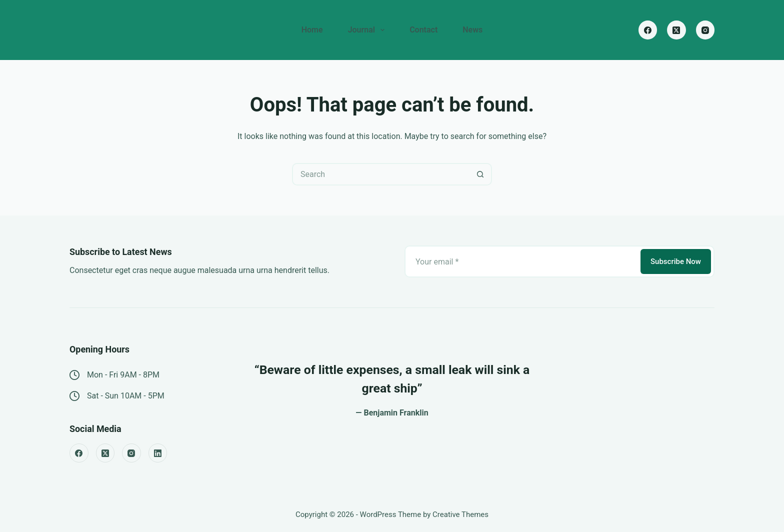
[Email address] (522, 261)
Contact (423, 30)
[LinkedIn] (158, 453)
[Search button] (481, 174)
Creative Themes (460, 514)
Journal (368, 30)
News (472, 30)
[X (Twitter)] (676, 30)
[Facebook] (648, 30)
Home (312, 30)
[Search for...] (381, 174)
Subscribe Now (676, 261)
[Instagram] (705, 30)
